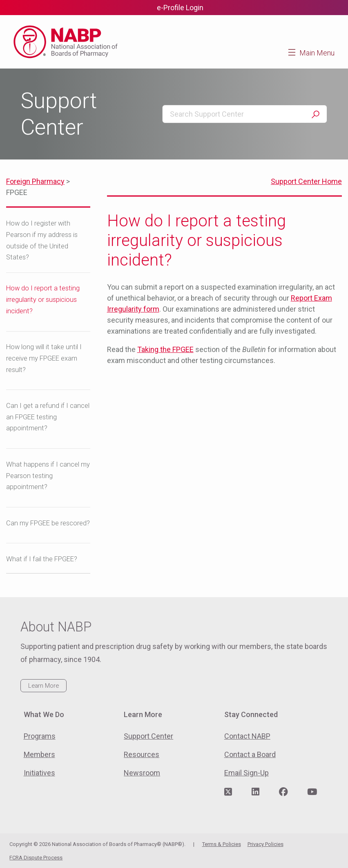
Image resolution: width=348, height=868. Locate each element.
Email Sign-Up (246, 773)
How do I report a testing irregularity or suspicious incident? (43, 300)
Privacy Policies (265, 844)
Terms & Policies (222, 844)
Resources (142, 754)
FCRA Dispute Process (36, 858)
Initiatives (39, 773)
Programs (40, 736)
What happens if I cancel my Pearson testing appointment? (48, 476)
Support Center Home (306, 181)
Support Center (148, 736)
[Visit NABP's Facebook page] (283, 792)
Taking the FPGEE (165, 349)
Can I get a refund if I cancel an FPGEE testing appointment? (48, 417)
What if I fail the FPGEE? (42, 559)
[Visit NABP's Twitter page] (228, 792)
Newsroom (142, 773)
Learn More (43, 686)
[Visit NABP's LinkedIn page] (255, 792)
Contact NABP (247, 736)
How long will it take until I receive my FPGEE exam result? (44, 358)
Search (315, 114)
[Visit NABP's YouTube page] (312, 792)
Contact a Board (250, 754)
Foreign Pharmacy (35, 181)
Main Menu (317, 53)
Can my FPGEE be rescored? (48, 523)
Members (39, 754)
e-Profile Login (180, 8)
